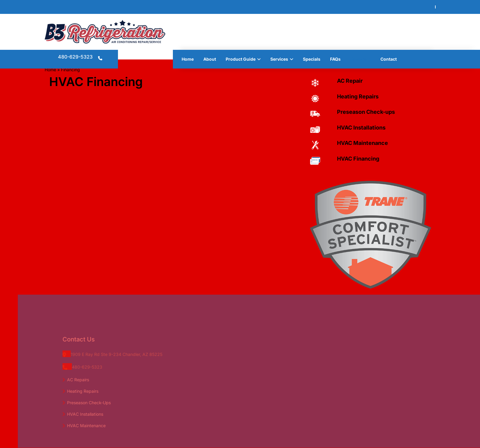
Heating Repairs (358, 96)
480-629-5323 (75, 57)
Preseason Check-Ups (96, 403)
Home (188, 59)
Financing (361, 59)
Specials (312, 59)
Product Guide (241, 59)
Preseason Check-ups (366, 112)
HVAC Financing (358, 159)
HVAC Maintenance (362, 143)
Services (279, 59)
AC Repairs (86, 380)
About (210, 59)
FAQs (335, 59)
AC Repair (350, 81)
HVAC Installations (361, 128)
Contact (389, 59)
